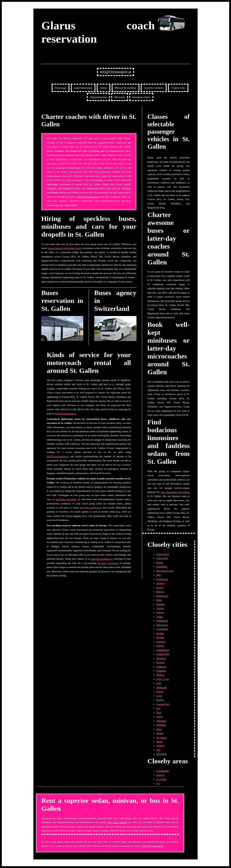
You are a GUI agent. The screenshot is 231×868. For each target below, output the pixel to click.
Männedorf (162, 625)
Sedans (104, 88)
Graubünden (163, 771)
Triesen (160, 608)
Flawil (160, 691)
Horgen (160, 700)
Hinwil (160, 587)
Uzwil (160, 716)
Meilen (160, 733)
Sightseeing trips (98, 97)
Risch (159, 741)
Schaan (160, 612)
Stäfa (159, 600)
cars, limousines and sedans (175, 492)
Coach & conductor (154, 88)
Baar (159, 712)
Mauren (161, 675)
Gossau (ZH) (163, 654)
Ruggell (161, 662)
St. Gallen (162, 737)
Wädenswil (162, 621)
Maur (159, 729)
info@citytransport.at (116, 72)
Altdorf (160, 646)
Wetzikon (161, 658)
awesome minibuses (66, 499)
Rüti (159, 575)
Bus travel (120, 97)
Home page (61, 88)
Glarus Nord (163, 554)
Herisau (161, 637)
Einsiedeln (162, 566)
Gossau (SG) (163, 704)
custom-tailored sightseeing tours (64, 248)
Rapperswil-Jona (165, 571)
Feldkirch (161, 667)
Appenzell (162, 687)
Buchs (160, 562)
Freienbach (162, 579)
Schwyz (161, 583)
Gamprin (161, 642)
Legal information (83, 88)
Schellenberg (163, 650)
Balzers (160, 591)
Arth (159, 683)
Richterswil (162, 596)
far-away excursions (108, 563)
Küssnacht (162, 754)
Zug (159, 708)
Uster (159, 696)
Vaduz (160, 616)
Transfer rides (178, 88)
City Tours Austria (117, 822)
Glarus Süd (162, 558)
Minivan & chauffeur (126, 88)
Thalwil (161, 746)
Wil (158, 750)
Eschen (160, 633)
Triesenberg (163, 629)
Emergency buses (141, 97)
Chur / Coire (163, 679)
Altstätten (162, 721)
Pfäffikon (161, 725)
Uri (158, 783)
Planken (161, 604)
